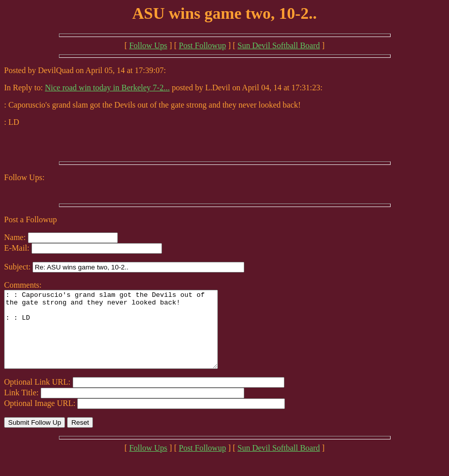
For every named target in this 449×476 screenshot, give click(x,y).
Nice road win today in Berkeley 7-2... (107, 88)
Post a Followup (30, 219)
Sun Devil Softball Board (279, 45)
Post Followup (202, 45)
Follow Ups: (24, 177)
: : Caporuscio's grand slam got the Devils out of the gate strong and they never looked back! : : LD (124, 337)
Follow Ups (148, 45)
